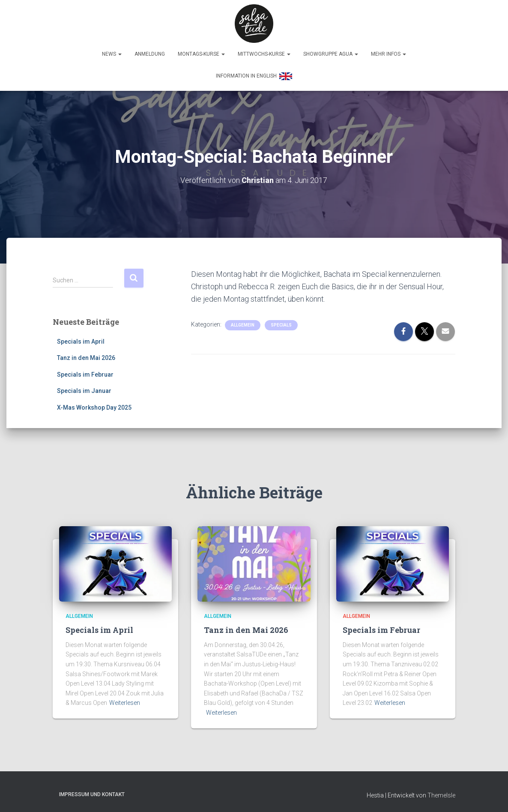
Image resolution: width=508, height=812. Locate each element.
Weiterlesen (125, 701)
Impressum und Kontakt (92, 792)
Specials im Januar (84, 389)
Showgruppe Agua (331, 54)
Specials (281, 323)
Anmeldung (150, 54)
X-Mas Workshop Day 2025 (94, 405)
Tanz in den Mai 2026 (86, 356)
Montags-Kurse (201, 54)
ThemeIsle (441, 793)
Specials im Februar (85, 372)
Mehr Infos (388, 54)
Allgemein (243, 323)
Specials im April (81, 339)
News (112, 54)
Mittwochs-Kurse (264, 54)
